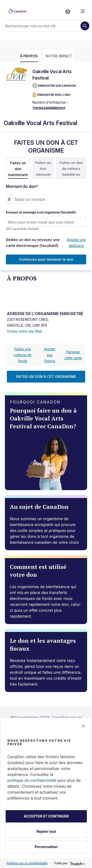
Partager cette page (73, 355)
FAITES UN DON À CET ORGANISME (46, 377)
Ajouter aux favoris (50, 355)
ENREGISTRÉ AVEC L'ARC (52, 95)
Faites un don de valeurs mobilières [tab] (71, 169)
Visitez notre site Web (24, 331)
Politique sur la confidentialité (27, 863)
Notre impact (59, 56)
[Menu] (83, 11)
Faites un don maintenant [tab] (18, 169)
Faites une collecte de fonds (23, 355)
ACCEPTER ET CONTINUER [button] (46, 816)
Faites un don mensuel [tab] (43, 169)
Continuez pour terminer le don (46, 259)
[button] (83, 726)
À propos (29, 56)
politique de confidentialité (32, 780)
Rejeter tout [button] (46, 831)
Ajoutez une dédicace (76, 243)
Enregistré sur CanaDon (54, 86)
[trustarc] (77, 863)
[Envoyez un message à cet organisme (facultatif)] (46, 222)
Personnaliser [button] (46, 847)
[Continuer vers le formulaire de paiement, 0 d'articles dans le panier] (69, 11)
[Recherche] (42, 26)
